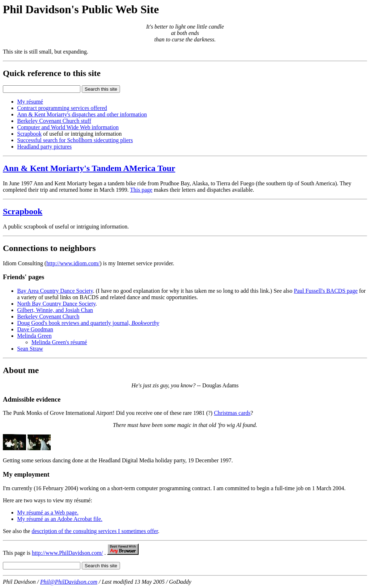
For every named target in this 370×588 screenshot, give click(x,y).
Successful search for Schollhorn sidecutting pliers (75, 140)
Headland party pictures (44, 147)
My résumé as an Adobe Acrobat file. (60, 519)
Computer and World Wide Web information (68, 127)
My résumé (30, 102)
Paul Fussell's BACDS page (326, 291)
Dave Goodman (35, 329)
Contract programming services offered (62, 108)
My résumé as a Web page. (48, 512)
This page (141, 190)
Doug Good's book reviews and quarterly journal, (88, 323)
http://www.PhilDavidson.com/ (67, 553)
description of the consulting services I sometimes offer (95, 531)
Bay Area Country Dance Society (55, 291)
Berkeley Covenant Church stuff (54, 121)
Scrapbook (29, 134)
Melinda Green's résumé (59, 342)
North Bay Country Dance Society (56, 304)
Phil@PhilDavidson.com (69, 582)
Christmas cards (232, 413)
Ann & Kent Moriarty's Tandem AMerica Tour (89, 168)
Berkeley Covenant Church (48, 316)
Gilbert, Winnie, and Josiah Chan (55, 310)
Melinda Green (34, 336)
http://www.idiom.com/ (73, 263)
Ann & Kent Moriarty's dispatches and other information (82, 114)
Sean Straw (30, 349)
